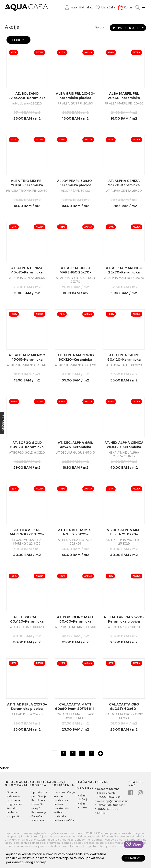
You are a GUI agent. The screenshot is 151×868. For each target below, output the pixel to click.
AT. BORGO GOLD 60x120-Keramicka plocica (27, 445)
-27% (14, 140)
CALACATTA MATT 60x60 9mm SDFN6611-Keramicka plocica (75, 706)
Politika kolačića (64, 820)
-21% (13, 663)
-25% (62, 227)
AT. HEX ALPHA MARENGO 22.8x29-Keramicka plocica (27, 532)
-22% (62, 663)
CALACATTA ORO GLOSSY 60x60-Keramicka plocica (124, 706)
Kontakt (12, 808)
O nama (12, 792)
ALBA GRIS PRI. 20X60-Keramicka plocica (75, 96)
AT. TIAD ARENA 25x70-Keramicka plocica (124, 619)
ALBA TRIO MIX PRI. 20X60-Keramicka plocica (27, 183)
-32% (14, 489)
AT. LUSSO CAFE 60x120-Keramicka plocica (27, 619)
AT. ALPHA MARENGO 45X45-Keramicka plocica (27, 357)
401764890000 (108, 809)
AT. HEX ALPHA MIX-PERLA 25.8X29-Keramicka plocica (124, 532)
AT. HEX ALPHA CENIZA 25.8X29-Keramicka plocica (124, 445)
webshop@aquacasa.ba (113, 801)
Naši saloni (13, 796)
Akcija (40, 52)
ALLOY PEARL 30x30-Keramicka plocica (75, 183)
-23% (14, 227)
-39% (111, 227)
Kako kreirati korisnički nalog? (39, 804)
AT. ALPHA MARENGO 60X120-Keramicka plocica (75, 357)
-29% (14, 401)
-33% (111, 140)
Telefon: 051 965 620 (111, 805)
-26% (62, 52)
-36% (14, 314)
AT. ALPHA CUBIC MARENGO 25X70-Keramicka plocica (75, 270)
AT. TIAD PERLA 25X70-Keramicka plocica (27, 706)
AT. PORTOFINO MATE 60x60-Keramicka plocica (75, 619)
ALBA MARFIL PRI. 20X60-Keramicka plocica (124, 96)
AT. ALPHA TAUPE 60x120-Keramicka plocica (124, 357)
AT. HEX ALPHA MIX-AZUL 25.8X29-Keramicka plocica (75, 532)
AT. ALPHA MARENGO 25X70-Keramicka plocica (124, 270)
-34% (111, 401)
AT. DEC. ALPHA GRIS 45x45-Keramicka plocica (75, 445)
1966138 (102, 813)
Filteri (17, 40)
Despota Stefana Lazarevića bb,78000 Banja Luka (109, 793)
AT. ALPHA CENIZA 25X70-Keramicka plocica (124, 183)
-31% (13, 52)
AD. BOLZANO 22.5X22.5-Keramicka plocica (27, 96)
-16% (110, 663)
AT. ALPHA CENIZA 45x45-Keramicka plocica (27, 270)
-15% (62, 314)
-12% (110, 576)
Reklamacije (39, 812)
